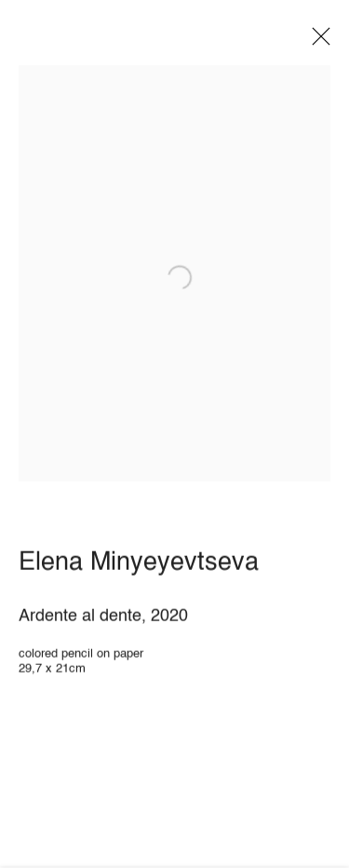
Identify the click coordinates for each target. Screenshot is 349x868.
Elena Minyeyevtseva (139, 567)
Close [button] (316, 42)
